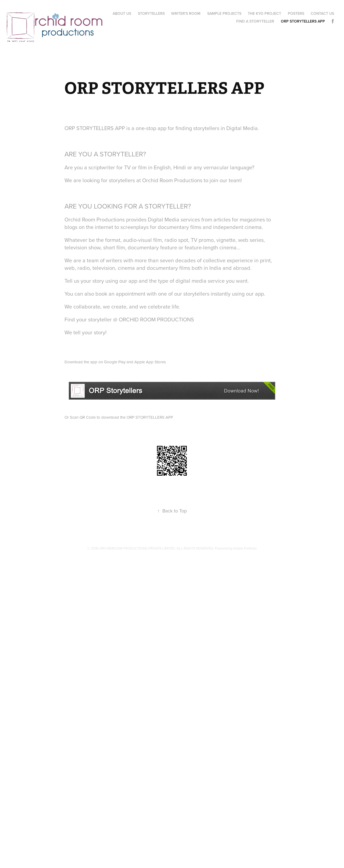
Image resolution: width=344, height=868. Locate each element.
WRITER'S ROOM (186, 13)
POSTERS (296, 13)
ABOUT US (122, 13)
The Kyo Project (264, 13)
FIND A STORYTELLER (255, 21)
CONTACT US (322, 13)
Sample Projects (224, 13)
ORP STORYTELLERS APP (303, 21)
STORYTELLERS (151, 13)
